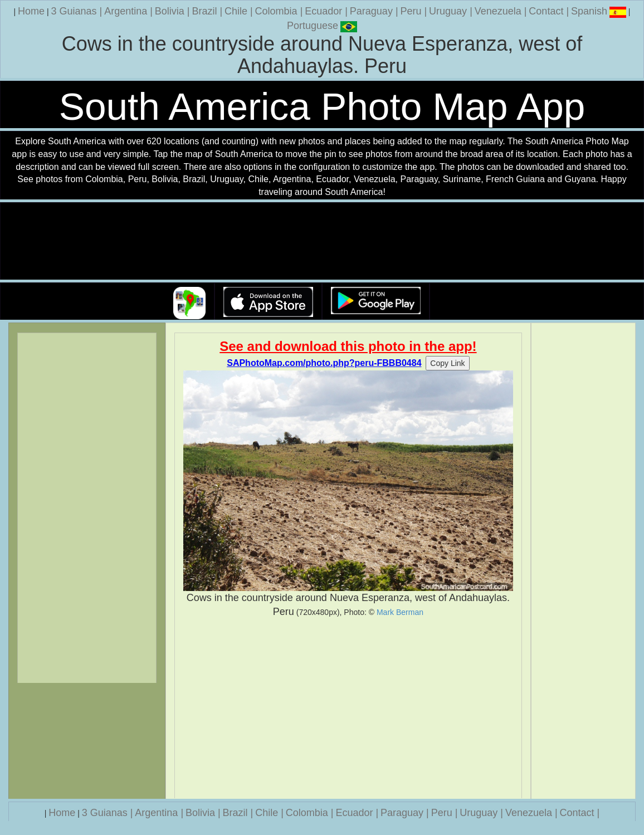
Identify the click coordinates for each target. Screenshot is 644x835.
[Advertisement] (348, 709)
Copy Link (447, 363)
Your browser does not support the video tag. (322, 241)
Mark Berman (400, 612)
